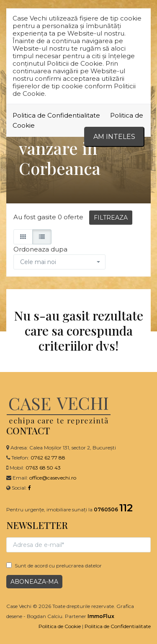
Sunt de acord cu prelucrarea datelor (54, 566)
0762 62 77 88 (48, 458)
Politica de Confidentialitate (56, 115)
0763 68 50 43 (43, 468)
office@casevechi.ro (53, 478)
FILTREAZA (111, 218)
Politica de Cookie (60, 626)
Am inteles (114, 137)
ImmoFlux (101, 616)
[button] (59, 262)
